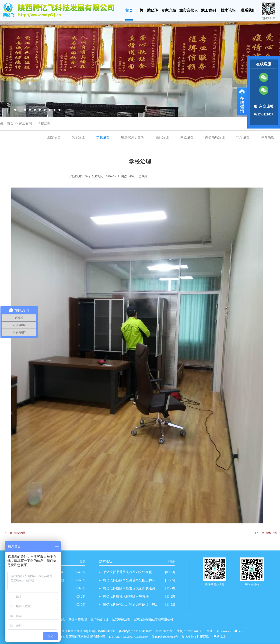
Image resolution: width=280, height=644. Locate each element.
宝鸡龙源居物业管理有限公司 (153, 619)
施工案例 (208, 10)
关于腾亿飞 (149, 10)
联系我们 (248, 10)
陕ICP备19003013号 (165, 637)
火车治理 (78, 137)
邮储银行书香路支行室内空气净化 (127, 572)
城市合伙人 (189, 10)
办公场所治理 (215, 137)
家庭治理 (187, 137)
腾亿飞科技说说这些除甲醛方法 (126, 597)
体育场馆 (268, 137)
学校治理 (44, 124)
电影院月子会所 (133, 137)
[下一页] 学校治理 (266, 533)
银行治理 (162, 137)
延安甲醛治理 (121, 619)
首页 (129, 10)
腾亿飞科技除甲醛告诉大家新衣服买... (130, 588)
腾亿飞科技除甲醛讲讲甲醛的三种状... (130, 580)
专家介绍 (169, 10)
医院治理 (53, 137)
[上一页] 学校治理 (14, 533)
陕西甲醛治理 (78, 619)
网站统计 (220, 637)
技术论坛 (228, 10)
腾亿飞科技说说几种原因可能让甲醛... (130, 605)
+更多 (82, 561)
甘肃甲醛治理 (99, 619)
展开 (242, 101)
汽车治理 (243, 137)
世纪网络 (203, 637)
